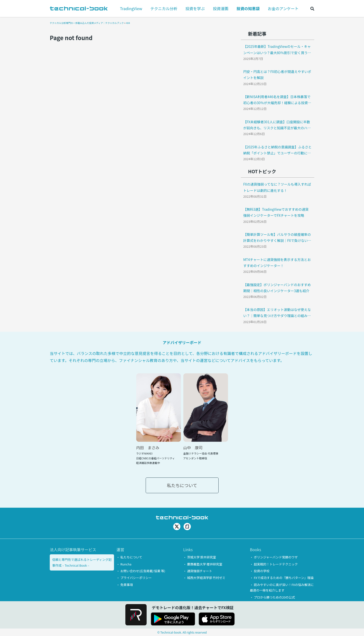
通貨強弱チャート (200, 571)
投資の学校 (262, 571)
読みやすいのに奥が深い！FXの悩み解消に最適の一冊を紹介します (282, 587)
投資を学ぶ (195, 8)
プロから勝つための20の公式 (274, 597)
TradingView (131, 8)
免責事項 (127, 585)
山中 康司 (193, 448)
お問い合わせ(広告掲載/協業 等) (143, 571)
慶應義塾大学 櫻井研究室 (205, 564)
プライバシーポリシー (136, 578)
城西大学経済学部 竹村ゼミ (206, 578)
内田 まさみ (148, 448)
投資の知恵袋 (248, 8)
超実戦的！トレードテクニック (276, 564)
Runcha (126, 564)
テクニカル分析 (164, 8)
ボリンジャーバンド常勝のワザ (276, 557)
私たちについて (182, 485)
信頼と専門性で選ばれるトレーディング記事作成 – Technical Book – (82, 562)
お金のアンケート (283, 8)
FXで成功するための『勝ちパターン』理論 (284, 578)
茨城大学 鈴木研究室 (201, 557)
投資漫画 (221, 8)
